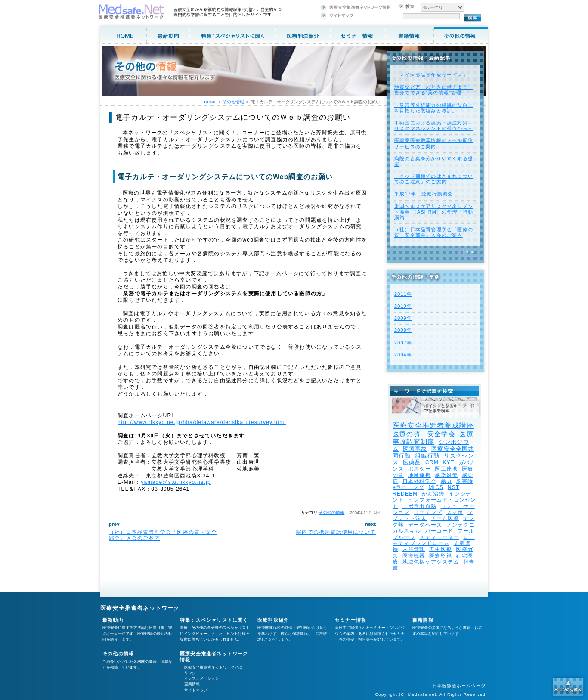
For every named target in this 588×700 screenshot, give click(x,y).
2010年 (403, 306)
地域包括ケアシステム (431, 562)
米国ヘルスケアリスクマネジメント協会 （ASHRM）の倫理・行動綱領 (434, 212)
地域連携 (419, 475)
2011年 (403, 294)
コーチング (428, 512)
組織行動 (427, 456)
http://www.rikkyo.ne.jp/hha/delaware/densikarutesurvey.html (202, 422)
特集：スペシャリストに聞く (214, 620)
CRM (432, 462)
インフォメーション (202, 678)
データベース (425, 525)
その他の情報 (331, 513)
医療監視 (441, 556)
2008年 (403, 330)
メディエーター (439, 537)
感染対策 (446, 475)
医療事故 (415, 449)
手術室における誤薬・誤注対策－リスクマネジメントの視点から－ (434, 125)
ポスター (419, 469)
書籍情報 (423, 620)
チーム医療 (445, 518)
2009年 (403, 318)
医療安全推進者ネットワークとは (213, 667)
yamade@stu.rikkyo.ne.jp (176, 482)
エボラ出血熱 (419, 506)
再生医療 (441, 549)
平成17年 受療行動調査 (424, 194)
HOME (210, 102)
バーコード (439, 531)
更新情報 (192, 684)
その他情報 (233, 102)
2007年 (403, 343)
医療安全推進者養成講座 (433, 426)
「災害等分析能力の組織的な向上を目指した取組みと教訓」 (434, 108)
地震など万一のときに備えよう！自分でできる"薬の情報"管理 (434, 90)
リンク (190, 673)
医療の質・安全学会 (424, 434)
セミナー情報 (351, 620)
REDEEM (405, 494)
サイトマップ (196, 690)
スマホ (455, 512)
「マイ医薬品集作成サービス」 (431, 75)
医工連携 (446, 469)
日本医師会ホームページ (459, 686)
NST (454, 487)
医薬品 (412, 462)
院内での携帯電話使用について (336, 532)
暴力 (446, 481)
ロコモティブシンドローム (434, 540)
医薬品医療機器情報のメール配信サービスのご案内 (434, 143)
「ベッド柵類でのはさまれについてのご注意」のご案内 (434, 179)
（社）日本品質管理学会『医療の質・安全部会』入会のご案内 (434, 232)
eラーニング (409, 487)
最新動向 (113, 620)
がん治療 (433, 494)
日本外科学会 (419, 481)
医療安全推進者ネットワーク (140, 608)
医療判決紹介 (273, 620)
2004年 (403, 355)
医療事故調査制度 (433, 438)
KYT (448, 462)
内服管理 (414, 549)
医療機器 (414, 556)
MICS (436, 487)
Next (470, 252)
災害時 (464, 481)
